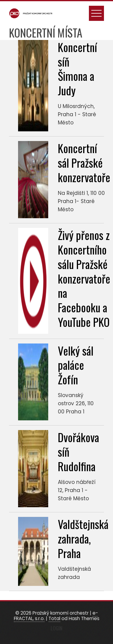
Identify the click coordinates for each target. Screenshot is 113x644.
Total (54, 618)
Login (56, 628)
